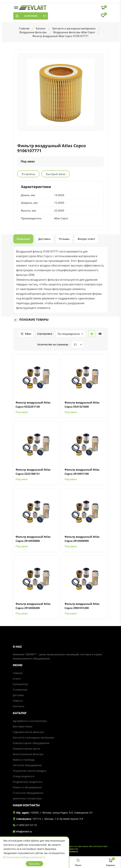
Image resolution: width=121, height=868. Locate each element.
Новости (18, 701)
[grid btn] (92, 334)
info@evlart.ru (22, 832)
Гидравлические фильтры (28, 732)
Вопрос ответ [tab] (86, 239)
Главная (18, 673)
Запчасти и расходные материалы (33, 738)
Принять (34, 864)
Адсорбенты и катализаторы (30, 721)
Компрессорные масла (26, 749)
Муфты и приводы (24, 760)
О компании (20, 690)
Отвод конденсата (24, 776)
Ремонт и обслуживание (27, 787)
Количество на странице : (53, 344)
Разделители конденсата (28, 782)
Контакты (19, 706)
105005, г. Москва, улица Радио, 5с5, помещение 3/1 (62, 813)
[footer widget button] (60, 647)
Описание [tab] (23, 239)
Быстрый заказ (56, 174)
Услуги (17, 679)
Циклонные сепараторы (27, 798)
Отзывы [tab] (64, 239)
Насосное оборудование (27, 765)
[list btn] (100, 334)
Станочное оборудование (28, 793)
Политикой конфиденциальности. (26, 857)
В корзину (28, 174)
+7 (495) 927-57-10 (25, 825)
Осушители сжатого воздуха (30, 771)
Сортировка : (45, 334)
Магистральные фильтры (28, 754)
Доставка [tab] (44, 239)
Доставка (18, 695)
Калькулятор (20, 684)
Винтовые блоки (23, 726)
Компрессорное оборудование (31, 743)
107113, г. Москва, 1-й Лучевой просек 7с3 (58, 819)
